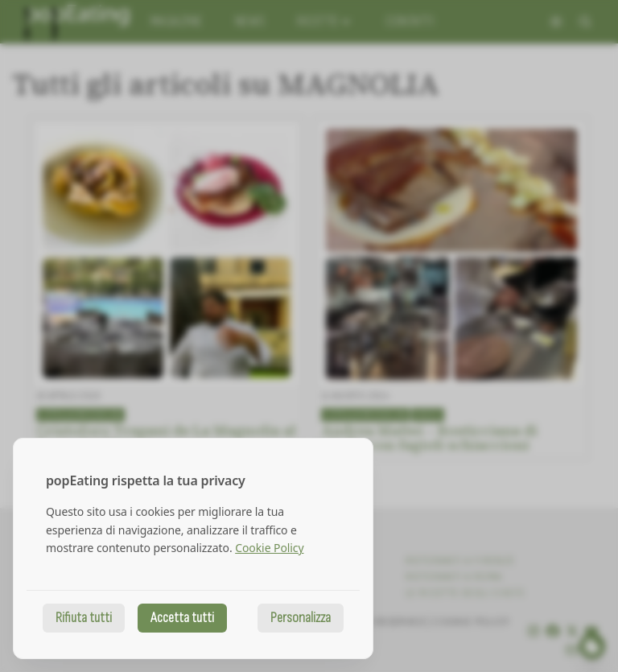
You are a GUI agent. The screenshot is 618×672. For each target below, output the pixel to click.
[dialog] (193, 548)
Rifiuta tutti (84, 618)
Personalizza (301, 618)
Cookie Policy (269, 548)
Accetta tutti (182, 618)
